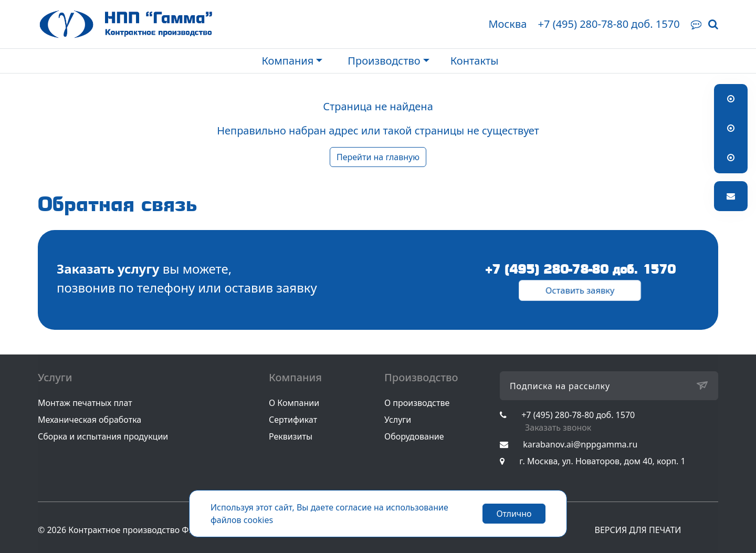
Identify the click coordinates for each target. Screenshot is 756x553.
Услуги (398, 420)
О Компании (294, 403)
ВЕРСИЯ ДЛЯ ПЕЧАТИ (638, 530)
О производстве (417, 403)
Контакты (475, 61)
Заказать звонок (558, 427)
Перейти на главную (378, 157)
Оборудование (414, 436)
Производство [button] (384, 61)
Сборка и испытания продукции (103, 436)
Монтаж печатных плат (85, 403)
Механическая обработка (90, 420)
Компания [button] (287, 61)
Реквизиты (291, 436)
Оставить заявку (580, 290)
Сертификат (293, 420)
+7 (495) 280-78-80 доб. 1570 (609, 24)
